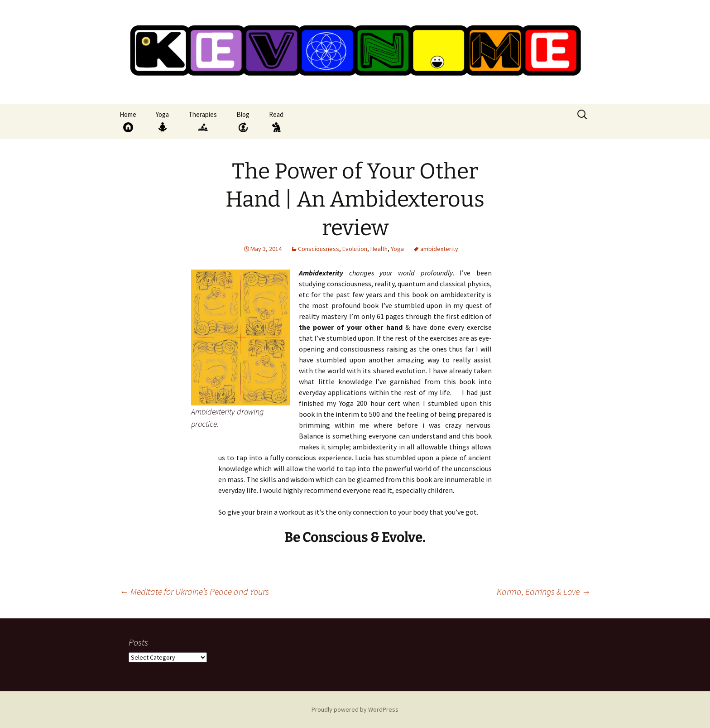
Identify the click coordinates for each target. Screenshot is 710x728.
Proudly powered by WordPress (355, 709)
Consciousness (319, 249)
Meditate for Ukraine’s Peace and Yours (194, 591)
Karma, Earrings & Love (544, 591)
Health (379, 249)
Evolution (355, 249)
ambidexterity (439, 249)
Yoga (397, 249)
